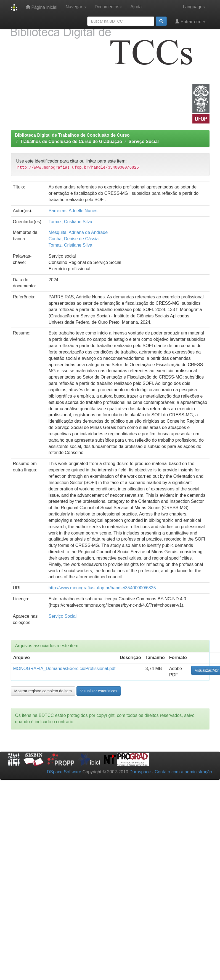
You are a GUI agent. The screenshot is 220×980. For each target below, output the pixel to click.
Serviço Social (144, 141)
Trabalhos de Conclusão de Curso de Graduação (71, 141)
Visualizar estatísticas (99, 691)
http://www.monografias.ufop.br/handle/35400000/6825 (102, 588)
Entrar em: (190, 21)
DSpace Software (64, 772)
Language (194, 7)
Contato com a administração (183, 772)
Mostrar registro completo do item (43, 691)
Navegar (76, 7)
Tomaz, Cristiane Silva (70, 222)
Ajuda (136, 7)
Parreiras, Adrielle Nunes (73, 211)
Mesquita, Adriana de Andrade (78, 232)
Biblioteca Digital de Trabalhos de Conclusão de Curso (72, 135)
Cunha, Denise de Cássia (74, 239)
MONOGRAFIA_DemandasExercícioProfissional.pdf (64, 669)
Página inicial (42, 7)
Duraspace (140, 772)
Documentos (108, 7)
